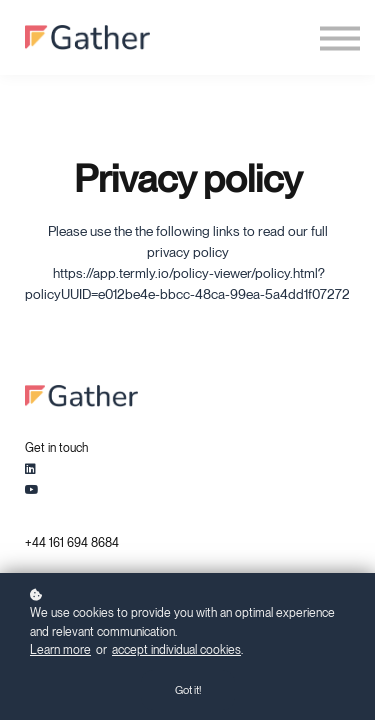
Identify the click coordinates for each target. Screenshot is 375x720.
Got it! (188, 690)
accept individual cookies (176, 650)
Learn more (60, 650)
